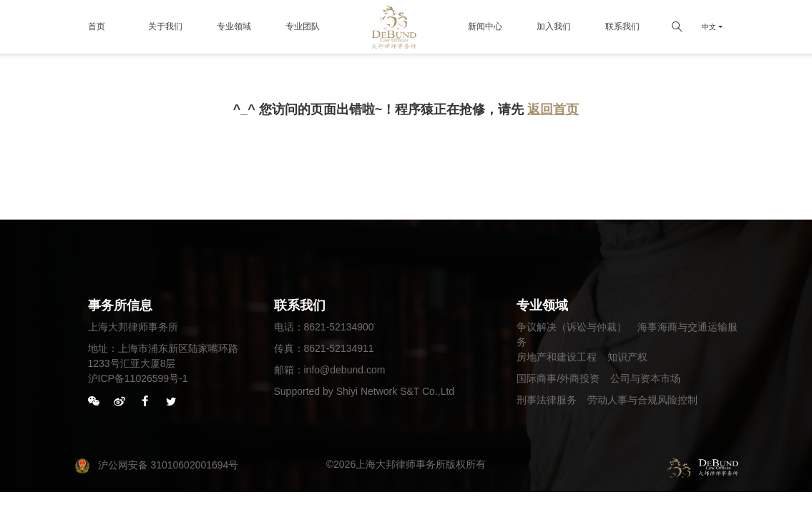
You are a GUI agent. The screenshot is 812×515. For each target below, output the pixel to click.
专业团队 (303, 26)
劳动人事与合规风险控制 (642, 400)
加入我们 (554, 26)
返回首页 (553, 109)
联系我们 (622, 26)
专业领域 (234, 26)
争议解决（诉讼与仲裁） (572, 327)
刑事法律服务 (547, 400)
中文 (709, 27)
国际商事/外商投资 (558, 378)
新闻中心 (485, 26)
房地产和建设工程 (557, 357)
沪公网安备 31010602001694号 (156, 465)
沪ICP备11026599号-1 (138, 378)
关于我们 (165, 26)
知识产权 (627, 357)
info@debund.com (345, 370)
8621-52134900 (339, 327)
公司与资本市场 (645, 378)
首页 (97, 26)
